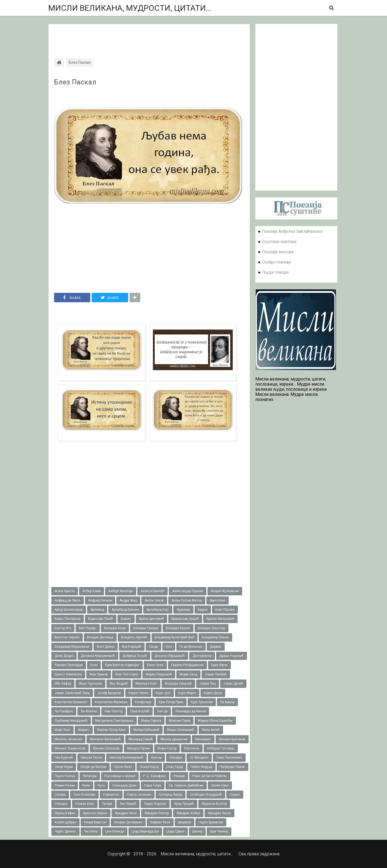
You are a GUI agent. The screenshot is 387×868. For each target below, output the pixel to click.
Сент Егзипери (84, 795)
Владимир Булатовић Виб (175, 637)
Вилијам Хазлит (178, 628)
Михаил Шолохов (106, 748)
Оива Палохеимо (229, 757)
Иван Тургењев (90, 684)
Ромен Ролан (65, 785)
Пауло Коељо (65, 776)
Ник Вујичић (64, 757)
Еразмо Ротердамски (187, 665)
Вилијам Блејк (115, 628)
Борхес (126, 619)
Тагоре (107, 804)
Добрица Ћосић (135, 656)
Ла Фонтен (89, 711)
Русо (101, 785)
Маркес (84, 730)
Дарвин (216, 647)
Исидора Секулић (178, 684)
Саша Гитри (153, 785)
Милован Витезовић (105, 739)
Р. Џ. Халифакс (155, 776)
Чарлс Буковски (211, 822)
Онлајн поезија (276, 262)
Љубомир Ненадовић (71, 721)
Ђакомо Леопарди (69, 665)
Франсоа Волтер (214, 804)
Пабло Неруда (201, 767)
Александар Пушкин (188, 591)
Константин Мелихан (111, 702)
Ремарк (179, 776)
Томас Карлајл (155, 804)
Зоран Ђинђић (216, 674)
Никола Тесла (91, 757)
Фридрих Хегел (219, 813)
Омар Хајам (64, 767)
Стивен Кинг (85, 804)
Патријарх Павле (232, 767)
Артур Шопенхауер (69, 610)
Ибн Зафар (63, 684)
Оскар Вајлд (149, 767)
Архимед (97, 610)
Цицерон (184, 822)
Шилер (197, 831)
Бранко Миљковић (220, 619)
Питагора (90, 776)
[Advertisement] (149, 36)
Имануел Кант (146, 684)
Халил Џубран (65, 822)
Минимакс (203, 739)
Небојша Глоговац (221, 748)
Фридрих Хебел (188, 813)
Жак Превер (99, 674)
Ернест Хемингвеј (68, 674)
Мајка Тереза (151, 721)
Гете (169, 647)
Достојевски (202, 656)
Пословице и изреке (120, 776)
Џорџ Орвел (175, 831)
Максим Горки (180, 721)
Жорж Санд (188, 674)
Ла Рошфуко (64, 711)
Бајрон (203, 610)
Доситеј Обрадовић (170, 656)
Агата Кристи (65, 591)
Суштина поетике (279, 242)
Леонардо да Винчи (191, 711)
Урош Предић (184, 804)
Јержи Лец (208, 684)
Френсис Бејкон (95, 813)
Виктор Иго (63, 628)
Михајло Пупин (139, 748)
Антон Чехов (154, 600)
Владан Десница (100, 637)
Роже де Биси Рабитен (210, 776)
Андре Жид (128, 600)
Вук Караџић (132, 647)
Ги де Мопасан (191, 647)
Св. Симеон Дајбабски (186, 785)
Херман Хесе (160, 822)
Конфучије (143, 702)
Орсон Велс (123, 767)
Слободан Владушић (206, 795)
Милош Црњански (174, 739)
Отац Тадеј (175, 767)
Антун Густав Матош (187, 600)
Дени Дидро (64, 656)
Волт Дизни (106, 647)
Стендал (61, 804)
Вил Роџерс (88, 628)
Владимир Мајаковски (72, 647)
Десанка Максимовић (98, 656)
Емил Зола (155, 665)
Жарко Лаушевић (159, 674)
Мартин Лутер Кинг (111, 730)
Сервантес (111, 795)
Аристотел (218, 600)
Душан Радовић (232, 656)
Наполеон (192, 748)
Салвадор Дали (124, 785)
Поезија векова (277, 252)
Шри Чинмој (219, 831)
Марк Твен (62, 730)
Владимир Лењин (215, 637)
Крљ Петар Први (171, 702)
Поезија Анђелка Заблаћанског (293, 231)
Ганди (153, 647)
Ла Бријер (227, 702)
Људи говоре (275, 272)
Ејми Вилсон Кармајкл (122, 665)
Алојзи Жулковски (225, 591)
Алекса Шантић (153, 591)
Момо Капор (167, 748)
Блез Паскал (75, 82)
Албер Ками (92, 591)
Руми (86, 785)
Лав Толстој (114, 711)
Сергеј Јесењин (139, 795)
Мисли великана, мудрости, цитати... (130, 8)
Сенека (60, 795)
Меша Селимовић (181, 730)
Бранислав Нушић (185, 619)
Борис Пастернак (68, 619)
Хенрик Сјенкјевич (128, 822)
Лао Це (162, 711)
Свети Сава (220, 785)
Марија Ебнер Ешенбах (215, 721)
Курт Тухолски (202, 702)
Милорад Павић (141, 739)
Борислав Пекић (101, 619)
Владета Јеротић (134, 637)
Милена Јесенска (68, 739)
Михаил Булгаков (232, 739)
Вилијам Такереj (146, 628)
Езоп (94, 665)
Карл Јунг (163, 693)
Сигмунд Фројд (171, 795)
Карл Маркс (187, 693)
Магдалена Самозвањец (114, 721)
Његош (156, 757)
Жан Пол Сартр (127, 674)
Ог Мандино (199, 757)
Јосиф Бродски (109, 693)
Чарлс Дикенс (65, 831)
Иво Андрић (119, 684)
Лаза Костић (140, 711)
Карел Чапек (138, 693)
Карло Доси (213, 693)
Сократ (235, 795)
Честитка (91, 831)
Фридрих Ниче (126, 813)
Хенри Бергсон (95, 822)
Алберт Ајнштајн (121, 591)
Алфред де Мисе (68, 600)
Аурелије (183, 610)
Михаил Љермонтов (70, 748)
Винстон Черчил (67, 637)
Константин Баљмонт (71, 702)
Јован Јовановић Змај (72, 693)
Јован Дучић (233, 684)
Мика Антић (211, 730)
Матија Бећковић (146, 730)
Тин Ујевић (128, 804)
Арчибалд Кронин (125, 610)
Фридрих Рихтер (157, 813)
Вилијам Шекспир (212, 628)
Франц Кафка (65, 813)
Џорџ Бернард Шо (145, 831)
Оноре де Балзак (93, 767)
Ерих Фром (219, 665)
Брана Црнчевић (151, 619)
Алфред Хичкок (100, 600)
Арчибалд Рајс (158, 610)
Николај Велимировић (126, 757)
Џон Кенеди (115, 831)
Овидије (176, 757)
